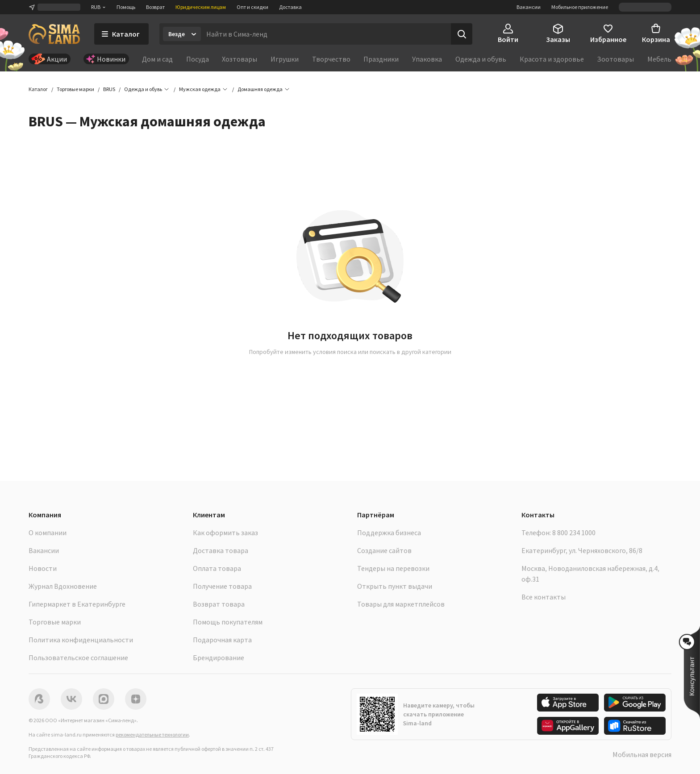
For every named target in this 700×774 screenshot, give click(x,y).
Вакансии (529, 7)
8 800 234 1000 (574, 533)
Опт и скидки (252, 7)
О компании (48, 533)
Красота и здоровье (552, 59)
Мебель (659, 59)
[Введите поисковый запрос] (326, 34)
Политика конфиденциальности (81, 640)
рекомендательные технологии (152, 734)
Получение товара (222, 586)
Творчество (331, 59)
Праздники (381, 59)
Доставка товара (221, 550)
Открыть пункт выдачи (395, 586)
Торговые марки (55, 622)
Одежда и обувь (481, 59)
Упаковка (427, 59)
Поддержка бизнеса (389, 533)
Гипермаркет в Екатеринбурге (77, 604)
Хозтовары (240, 59)
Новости (43, 568)
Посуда (198, 59)
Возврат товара (219, 604)
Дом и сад (157, 59)
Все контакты (544, 597)
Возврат (155, 7)
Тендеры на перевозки (393, 568)
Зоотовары (615, 59)
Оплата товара (217, 568)
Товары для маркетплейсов (401, 604)
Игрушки (285, 59)
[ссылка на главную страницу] (54, 34)
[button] (260, 89)
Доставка (290, 7)
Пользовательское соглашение (78, 657)
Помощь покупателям (228, 622)
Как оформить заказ (225, 533)
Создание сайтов (384, 550)
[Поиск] (462, 34)
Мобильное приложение (580, 7)
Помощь (126, 7)
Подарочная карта (222, 640)
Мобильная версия (642, 754)
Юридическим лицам (201, 7)
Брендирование (219, 657)
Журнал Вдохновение (63, 586)
